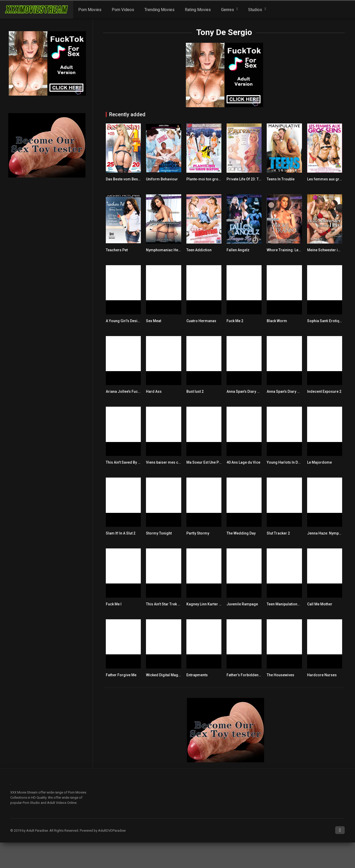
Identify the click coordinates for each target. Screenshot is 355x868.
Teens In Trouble (281, 179)
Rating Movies (198, 10)
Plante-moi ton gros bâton (209, 179)
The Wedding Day (241, 533)
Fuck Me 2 (235, 321)
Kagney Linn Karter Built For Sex (213, 604)
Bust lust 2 (195, 391)
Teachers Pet (117, 250)
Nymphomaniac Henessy (167, 250)
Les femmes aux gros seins (330, 179)
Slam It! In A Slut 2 (121, 533)
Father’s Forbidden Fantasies (251, 675)
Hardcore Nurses (322, 675)
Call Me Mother (320, 604)
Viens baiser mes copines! (168, 462)
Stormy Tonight (159, 533)
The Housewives (280, 675)
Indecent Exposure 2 (324, 391)
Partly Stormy (198, 533)
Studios (255, 10)
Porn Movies (90, 10)
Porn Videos (123, 10)
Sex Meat (154, 321)
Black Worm (277, 321)
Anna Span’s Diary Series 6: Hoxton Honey (302, 391)
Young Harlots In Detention (289, 462)
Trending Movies (159, 10)
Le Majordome (319, 462)
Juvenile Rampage (242, 604)
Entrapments (197, 675)
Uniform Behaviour (162, 179)
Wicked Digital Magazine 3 (168, 675)
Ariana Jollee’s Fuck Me (126, 391)
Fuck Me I (114, 604)
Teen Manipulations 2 (284, 604)
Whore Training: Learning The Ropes (297, 250)
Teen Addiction (199, 250)
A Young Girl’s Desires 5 (126, 321)
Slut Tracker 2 (278, 533)
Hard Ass (154, 391)
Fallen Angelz (238, 250)
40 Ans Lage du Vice (243, 462)
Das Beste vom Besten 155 (128, 179)
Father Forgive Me (121, 675)
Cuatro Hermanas (201, 321)
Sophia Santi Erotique (325, 321)
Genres (228, 10)
